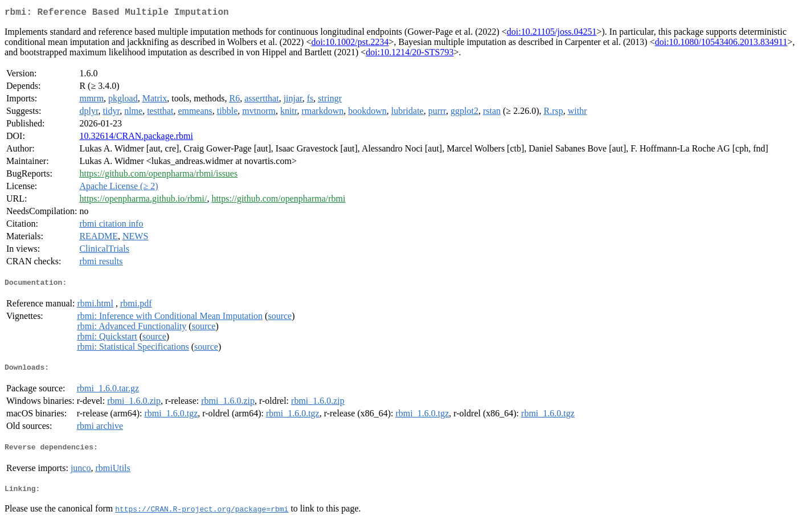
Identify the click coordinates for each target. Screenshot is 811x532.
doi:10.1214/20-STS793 (409, 54)
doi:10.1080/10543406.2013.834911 (721, 44)
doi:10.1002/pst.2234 (350, 44)
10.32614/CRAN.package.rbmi (136, 138)
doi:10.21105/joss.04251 (552, 34)
